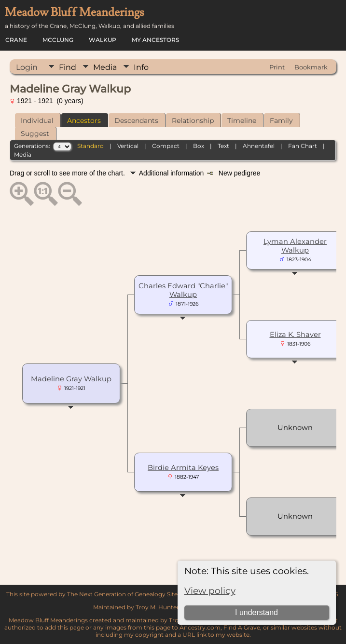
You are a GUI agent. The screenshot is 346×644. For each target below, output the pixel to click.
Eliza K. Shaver (295, 335)
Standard (90, 146)
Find (68, 67)
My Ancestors (155, 40)
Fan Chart (303, 146)
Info (141, 67)
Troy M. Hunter (157, 607)
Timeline (242, 121)
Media (105, 67)
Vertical (128, 146)
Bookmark (311, 67)
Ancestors (84, 121)
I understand (256, 612)
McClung (58, 40)
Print (277, 67)
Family (281, 121)
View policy (210, 591)
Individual (37, 121)
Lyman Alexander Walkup (295, 246)
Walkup (103, 40)
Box (199, 146)
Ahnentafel (259, 146)
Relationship (193, 121)
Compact (166, 146)
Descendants (136, 121)
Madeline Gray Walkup (71, 379)
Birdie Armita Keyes (183, 468)
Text (223, 146)
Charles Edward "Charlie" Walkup (183, 290)
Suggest (35, 134)
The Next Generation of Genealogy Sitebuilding (134, 594)
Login (27, 67)
